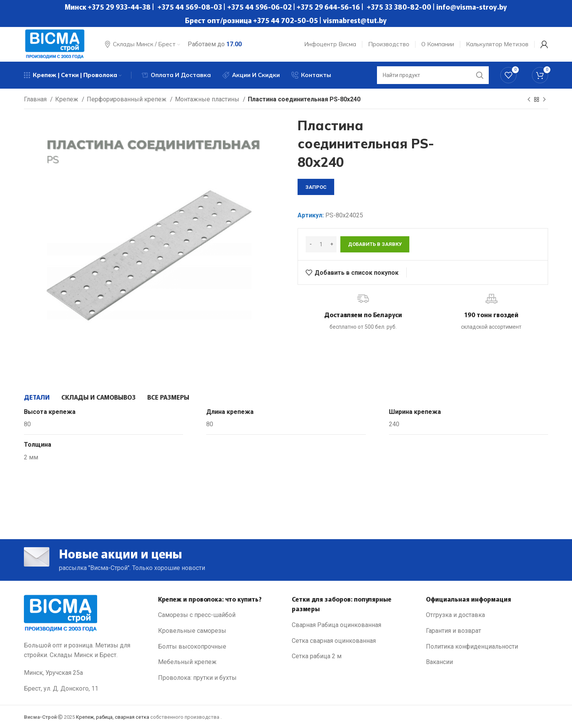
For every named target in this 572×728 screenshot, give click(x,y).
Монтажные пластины (208, 99)
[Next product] (544, 100)
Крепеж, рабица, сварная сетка (113, 717)
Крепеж (67, 99)
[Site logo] (55, 44)
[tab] (37, 397)
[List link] (219, 615)
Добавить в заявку (375, 244)
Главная (36, 99)
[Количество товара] (321, 244)
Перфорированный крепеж (127, 99)
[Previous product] (529, 100)
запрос (316, 187)
